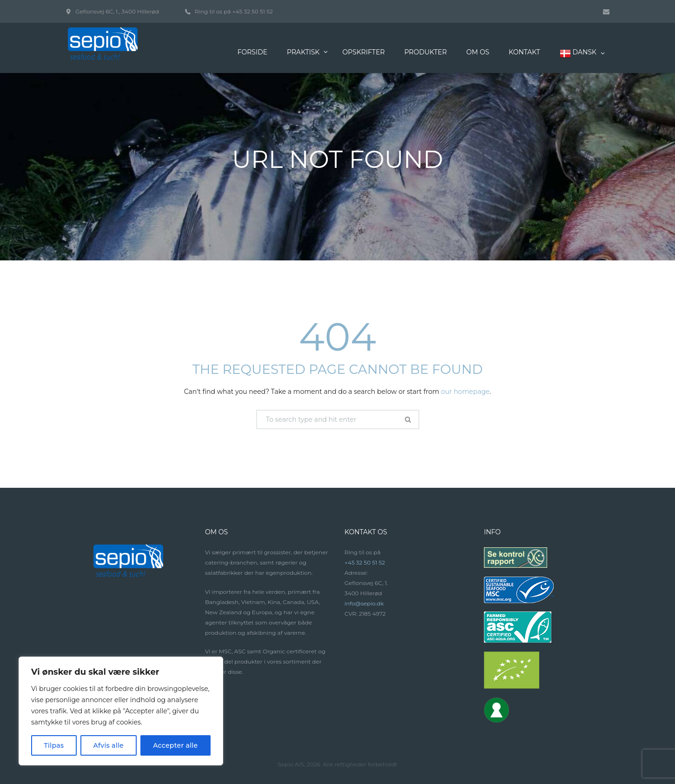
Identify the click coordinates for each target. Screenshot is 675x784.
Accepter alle (175, 745)
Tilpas (54, 745)
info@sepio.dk (364, 603)
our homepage (465, 392)
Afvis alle (108, 745)
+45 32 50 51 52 (253, 11)
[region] (121, 711)
